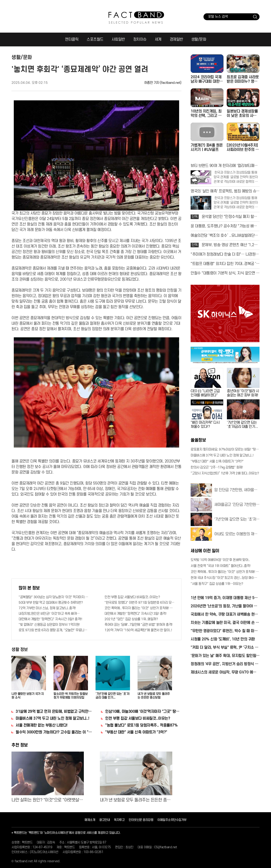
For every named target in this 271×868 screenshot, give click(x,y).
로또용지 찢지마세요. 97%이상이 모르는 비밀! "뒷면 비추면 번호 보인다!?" (225, 449)
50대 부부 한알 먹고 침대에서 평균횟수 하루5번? (51, 603)
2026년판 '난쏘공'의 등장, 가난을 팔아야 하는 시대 (224, 607)
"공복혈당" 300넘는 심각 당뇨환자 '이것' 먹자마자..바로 (54, 597)
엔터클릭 (72, 39)
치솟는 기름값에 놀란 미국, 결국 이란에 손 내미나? (225, 623)
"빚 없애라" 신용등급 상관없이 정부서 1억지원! (49, 625)
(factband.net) (171, 83)
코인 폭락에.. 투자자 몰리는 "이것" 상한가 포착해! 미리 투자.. (139, 608)
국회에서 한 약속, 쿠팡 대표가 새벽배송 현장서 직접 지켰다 (224, 615)
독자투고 (119, 820)
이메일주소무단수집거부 (172, 820)
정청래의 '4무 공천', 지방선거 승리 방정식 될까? (224, 664)
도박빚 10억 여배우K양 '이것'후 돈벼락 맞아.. (220, 560)
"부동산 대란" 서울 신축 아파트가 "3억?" (136, 732)
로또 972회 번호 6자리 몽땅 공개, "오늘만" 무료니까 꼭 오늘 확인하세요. (54, 630)
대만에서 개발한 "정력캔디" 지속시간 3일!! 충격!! (50, 619)
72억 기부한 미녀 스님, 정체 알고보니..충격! (47, 608)
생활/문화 (199, 39)
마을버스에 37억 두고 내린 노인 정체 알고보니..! (52, 719)
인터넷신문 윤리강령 (141, 820)
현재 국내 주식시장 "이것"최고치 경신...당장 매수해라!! (225, 578)
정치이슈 (140, 39)
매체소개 (90, 820)
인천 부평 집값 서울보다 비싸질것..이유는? (132, 597)
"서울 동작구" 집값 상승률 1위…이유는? (217, 584)
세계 (158, 39)
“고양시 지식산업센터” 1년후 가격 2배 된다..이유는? (225, 473)
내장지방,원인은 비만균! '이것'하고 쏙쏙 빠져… (49, 614)
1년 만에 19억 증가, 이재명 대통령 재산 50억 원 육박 (224, 598)
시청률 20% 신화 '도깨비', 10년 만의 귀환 (223, 639)
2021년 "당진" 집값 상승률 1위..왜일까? (131, 619)
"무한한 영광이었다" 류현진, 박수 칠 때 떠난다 (224, 631)
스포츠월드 (95, 39)
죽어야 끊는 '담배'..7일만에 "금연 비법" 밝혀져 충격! (138, 625)
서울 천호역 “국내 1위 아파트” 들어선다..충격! (220, 566)
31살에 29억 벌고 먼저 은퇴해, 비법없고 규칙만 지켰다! (54, 712)
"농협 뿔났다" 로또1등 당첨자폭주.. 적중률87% (141, 725)
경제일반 (176, 39)
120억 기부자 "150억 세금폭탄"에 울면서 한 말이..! (138, 630)
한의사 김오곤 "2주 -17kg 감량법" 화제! (217, 467)
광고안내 (104, 820)
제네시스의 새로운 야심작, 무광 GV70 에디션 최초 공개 (225, 673)
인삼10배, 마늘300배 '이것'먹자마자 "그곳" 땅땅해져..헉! (143, 712)
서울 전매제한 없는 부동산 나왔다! (42, 725)
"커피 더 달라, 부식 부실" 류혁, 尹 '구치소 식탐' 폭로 (224, 648)
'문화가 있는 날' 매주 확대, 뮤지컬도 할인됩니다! (225, 656)
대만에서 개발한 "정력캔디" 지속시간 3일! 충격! (135, 614)
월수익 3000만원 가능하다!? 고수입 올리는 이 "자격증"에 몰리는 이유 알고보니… (54, 732)
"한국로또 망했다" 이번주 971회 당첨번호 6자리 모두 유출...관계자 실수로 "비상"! (139, 603)
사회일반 (118, 39)
